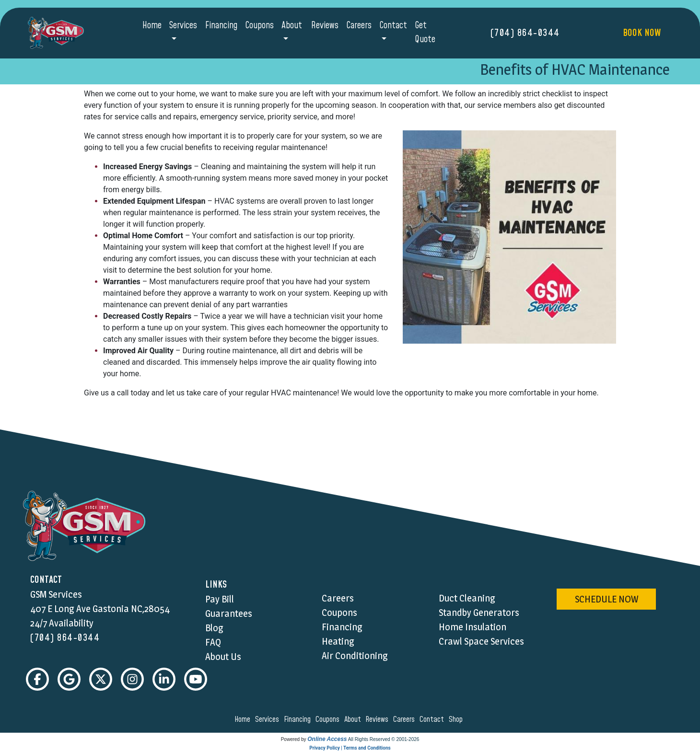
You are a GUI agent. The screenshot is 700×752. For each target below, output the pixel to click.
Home (152, 26)
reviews (378, 719)
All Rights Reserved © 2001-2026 (384, 739)
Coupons (259, 26)
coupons (329, 719)
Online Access (327, 739)
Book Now (642, 33)
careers (405, 719)
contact (433, 719)
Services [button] (183, 26)
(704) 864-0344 (525, 33)
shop (457, 719)
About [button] (292, 26)
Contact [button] (393, 26)
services (268, 719)
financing (299, 719)
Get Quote (425, 33)
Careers (359, 26)
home (244, 719)
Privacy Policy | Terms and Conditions (350, 748)
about (354, 719)
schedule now (607, 599)
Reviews (325, 26)
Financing (221, 26)
